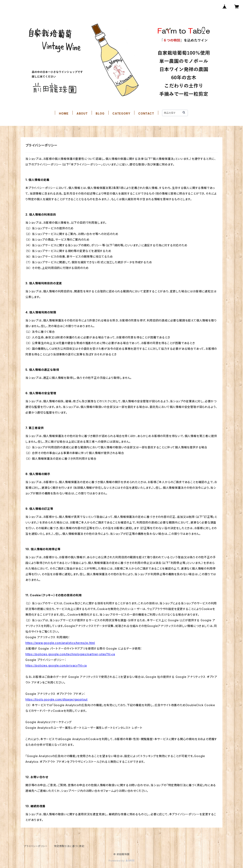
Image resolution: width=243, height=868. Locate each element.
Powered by (121, 861)
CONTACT (146, 113)
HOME (64, 113)
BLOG (100, 113)
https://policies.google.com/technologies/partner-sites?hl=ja (70, 654)
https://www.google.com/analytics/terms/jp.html (60, 643)
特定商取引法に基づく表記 (69, 846)
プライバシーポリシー (36, 846)
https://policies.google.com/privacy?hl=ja (56, 665)
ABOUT (82, 113)
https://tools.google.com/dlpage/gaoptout (57, 699)
